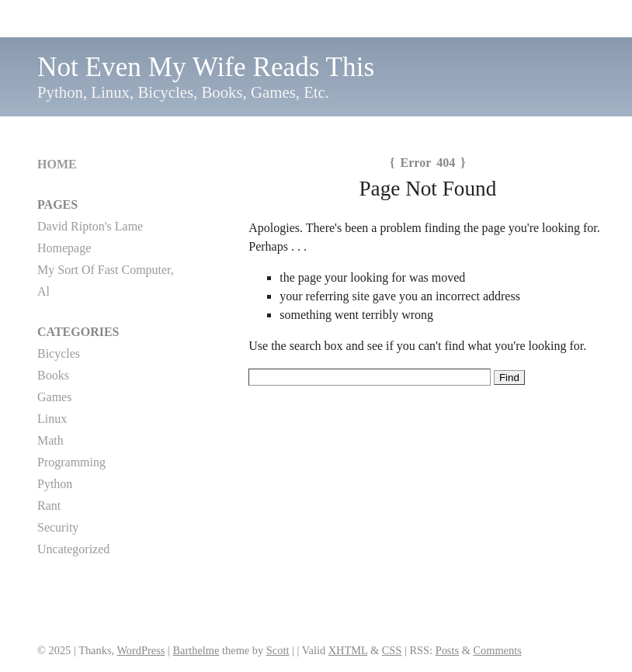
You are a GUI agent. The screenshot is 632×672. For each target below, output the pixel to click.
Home (57, 164)
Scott (278, 650)
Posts (447, 650)
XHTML (348, 650)
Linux (52, 419)
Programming (71, 462)
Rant (49, 506)
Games (54, 397)
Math (50, 440)
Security (58, 527)
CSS (392, 650)
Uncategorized (73, 549)
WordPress (141, 650)
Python (55, 484)
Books (53, 375)
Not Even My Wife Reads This (206, 67)
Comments (497, 650)
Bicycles (59, 353)
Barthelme (196, 650)
